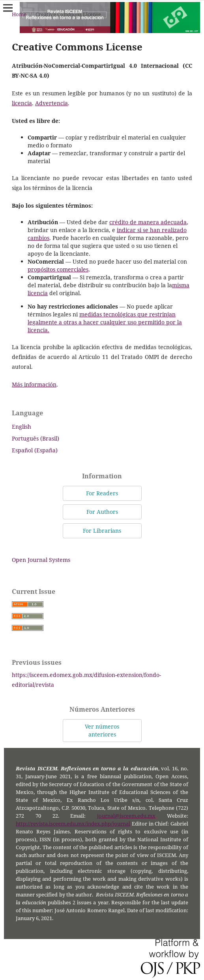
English (22, 427)
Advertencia (51, 103)
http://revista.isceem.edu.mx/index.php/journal (73, 824)
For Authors (102, 512)
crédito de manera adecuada (148, 222)
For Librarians (102, 531)
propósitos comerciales (58, 269)
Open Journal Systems (41, 560)
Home (19, 14)
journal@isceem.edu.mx (126, 816)
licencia (22, 103)
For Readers (102, 493)
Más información (34, 384)
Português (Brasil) (36, 438)
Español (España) (35, 450)
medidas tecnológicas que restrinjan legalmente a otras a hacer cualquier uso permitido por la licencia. (105, 322)
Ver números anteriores (102, 730)
